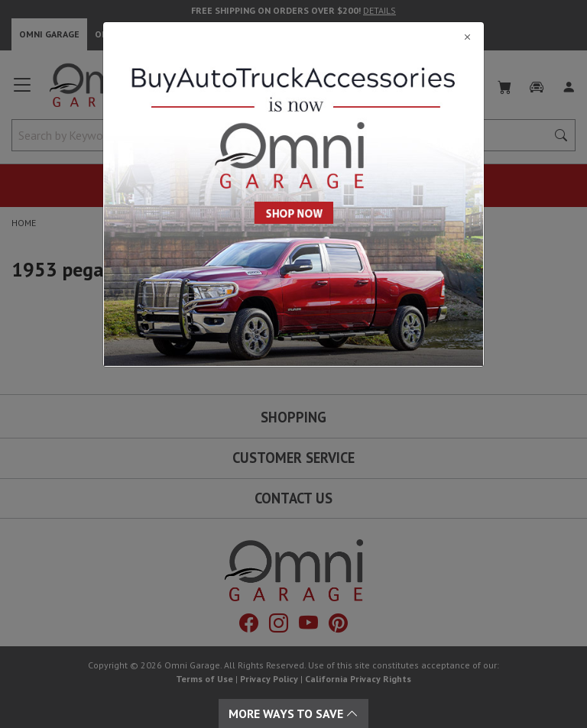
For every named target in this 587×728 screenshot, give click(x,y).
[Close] (293, 37)
